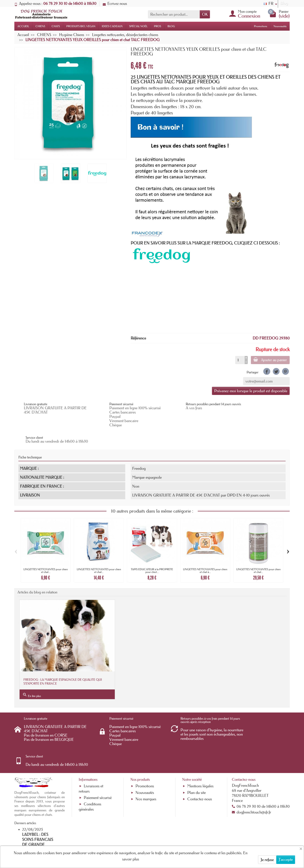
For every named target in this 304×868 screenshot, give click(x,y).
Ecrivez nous (115, 3)
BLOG (171, 26)
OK (205, 14)
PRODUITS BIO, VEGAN (81, 26)
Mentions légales (200, 742)
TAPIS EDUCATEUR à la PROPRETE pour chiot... (152, 554)
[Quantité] (239, 360)
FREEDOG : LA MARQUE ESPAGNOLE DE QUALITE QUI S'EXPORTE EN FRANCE (59, 658)
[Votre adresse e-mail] (141, 837)
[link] (267, 371)
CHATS (56, 26)
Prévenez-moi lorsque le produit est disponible (251, 391)
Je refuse (267, 860)
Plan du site (196, 748)
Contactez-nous (200, 755)
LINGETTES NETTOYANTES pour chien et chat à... (205, 554)
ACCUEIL (23, 26)
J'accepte (286, 859)
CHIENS (40, 26)
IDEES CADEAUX (112, 26)
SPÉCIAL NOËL (138, 26)
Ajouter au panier (270, 360)
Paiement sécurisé (98, 753)
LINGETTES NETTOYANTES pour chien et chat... (46, 554)
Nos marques (146, 755)
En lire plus (32, 671)
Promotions (261, 26)
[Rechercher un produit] (174, 14)
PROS (158, 26)
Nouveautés (280, 26)
